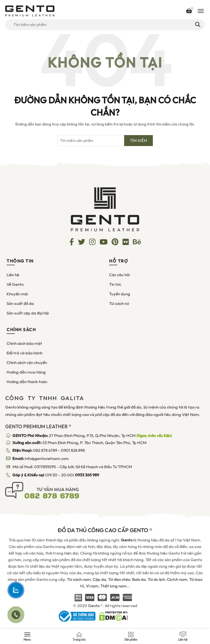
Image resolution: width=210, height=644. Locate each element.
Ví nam (92, 586)
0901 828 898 (73, 450)
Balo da (139, 579)
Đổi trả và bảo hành (24, 353)
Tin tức (115, 284)
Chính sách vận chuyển (27, 363)
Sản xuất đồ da (20, 304)
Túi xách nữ (119, 304)
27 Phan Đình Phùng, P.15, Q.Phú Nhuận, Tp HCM (92, 436)
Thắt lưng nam (113, 586)
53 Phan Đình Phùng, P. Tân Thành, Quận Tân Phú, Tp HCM (79, 443)
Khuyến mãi (17, 294)
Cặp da (99, 579)
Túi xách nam (79, 579)
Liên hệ (13, 275)
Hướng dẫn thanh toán (27, 382)
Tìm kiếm (197, 25)
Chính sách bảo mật (24, 343)
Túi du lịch (156, 579)
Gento (94, 606)
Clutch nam (177, 579)
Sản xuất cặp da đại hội (28, 313)
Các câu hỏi (119, 275)
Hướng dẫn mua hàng (26, 372)
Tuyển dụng (120, 294)
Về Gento (15, 284)
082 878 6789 (45, 450)
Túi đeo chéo (119, 579)
